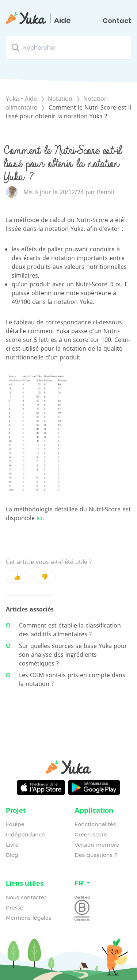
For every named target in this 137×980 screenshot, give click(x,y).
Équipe (15, 824)
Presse (15, 908)
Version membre (97, 845)
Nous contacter (26, 897)
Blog (12, 855)
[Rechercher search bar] (68, 47)
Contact (117, 21)
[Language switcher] (103, 883)
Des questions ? (96, 855)
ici (39, 518)
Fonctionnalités (95, 824)
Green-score (91, 835)
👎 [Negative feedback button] (45, 577)
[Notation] (61, 99)
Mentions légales (28, 918)
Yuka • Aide (21, 99)
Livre (12, 845)
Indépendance (25, 835)
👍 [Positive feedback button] (17, 577)
